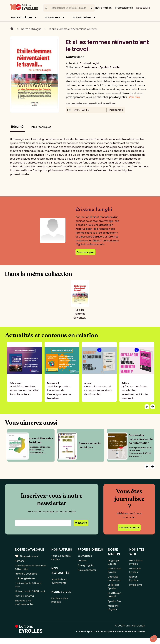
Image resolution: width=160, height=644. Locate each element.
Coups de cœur (27, 556)
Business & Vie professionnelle (24, 611)
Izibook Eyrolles (134, 581)
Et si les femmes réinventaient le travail (73, 29)
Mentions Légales (114, 613)
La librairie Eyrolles (114, 590)
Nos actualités (82, 17)
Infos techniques (41, 127)
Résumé (17, 127)
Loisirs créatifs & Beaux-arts (30, 588)
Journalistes (85, 556)
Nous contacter (87, 571)
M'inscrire (81, 523)
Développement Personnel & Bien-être (29, 568)
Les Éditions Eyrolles (115, 572)
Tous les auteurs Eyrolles (62, 558)
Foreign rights (86, 566)
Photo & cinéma (25, 604)
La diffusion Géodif (115, 599)
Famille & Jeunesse (27, 575)
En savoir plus (85, 252)
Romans (20, 561)
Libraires (83, 561)
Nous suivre (143, 8)
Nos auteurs (53, 17)
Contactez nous (129, 528)
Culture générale (25, 581)
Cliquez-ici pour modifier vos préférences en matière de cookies (111, 637)
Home (12, 29)
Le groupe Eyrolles (114, 562)
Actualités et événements (60, 582)
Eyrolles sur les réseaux (61, 602)
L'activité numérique (115, 581)
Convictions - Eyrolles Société (101, 67)
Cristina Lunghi (89, 63)
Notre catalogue (22, 17)
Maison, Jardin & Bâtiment (25, 597)
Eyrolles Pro (115, 606)
